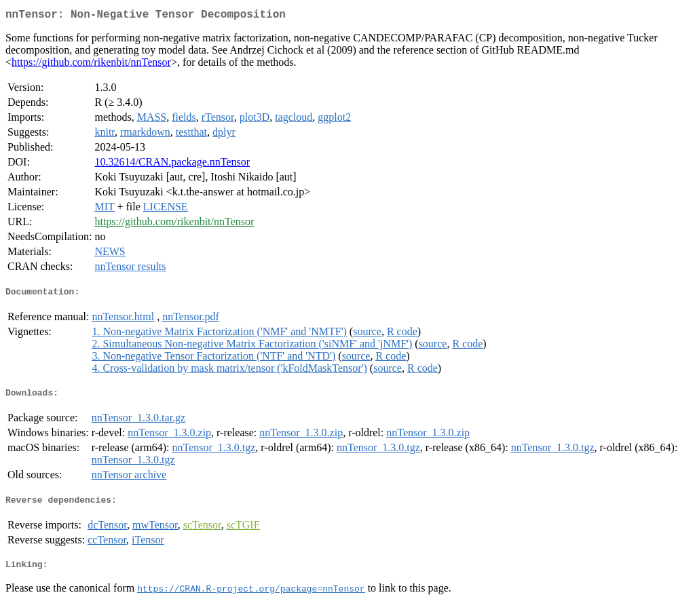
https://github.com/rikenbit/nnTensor (91, 65)
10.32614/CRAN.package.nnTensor (172, 165)
